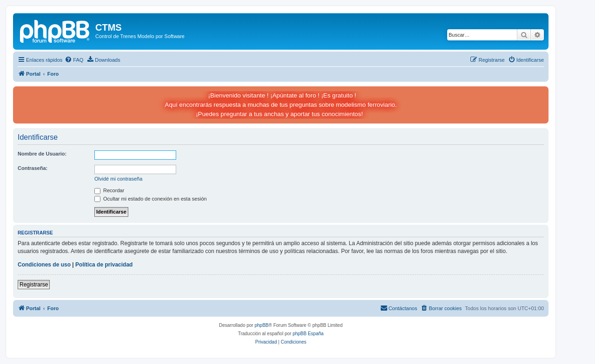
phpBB (262, 325)
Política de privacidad (104, 265)
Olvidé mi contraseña (118, 179)
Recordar (109, 190)
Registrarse (34, 285)
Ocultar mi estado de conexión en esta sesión (151, 199)
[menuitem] (74, 60)
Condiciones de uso (44, 265)
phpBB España (308, 334)
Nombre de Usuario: (42, 154)
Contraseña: (33, 168)
